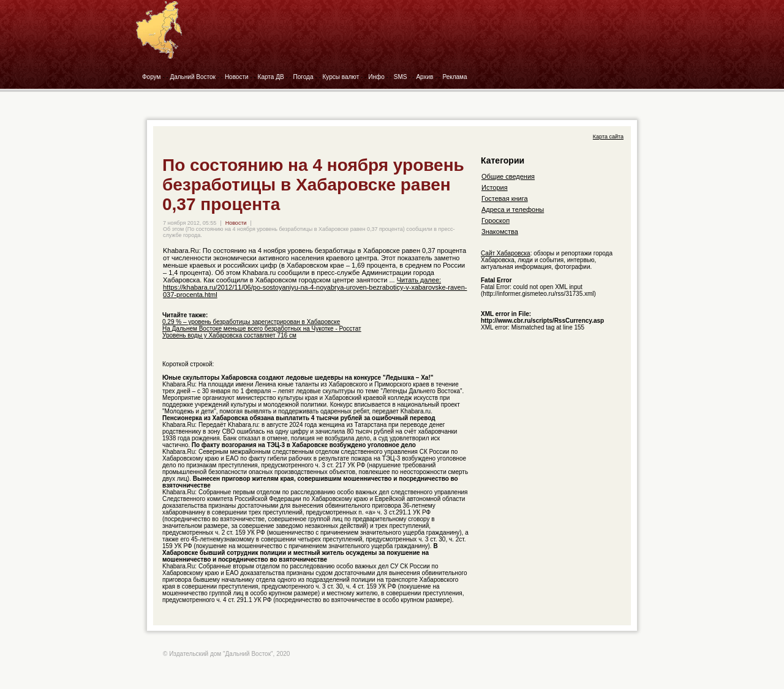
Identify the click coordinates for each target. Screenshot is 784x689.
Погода (303, 77)
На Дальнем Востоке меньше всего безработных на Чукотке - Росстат (262, 329)
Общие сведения (508, 176)
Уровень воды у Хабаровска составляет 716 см (229, 335)
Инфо (376, 77)
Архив (424, 77)
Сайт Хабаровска (506, 253)
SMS (401, 77)
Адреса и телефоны (513, 209)
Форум (151, 77)
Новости (237, 77)
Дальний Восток (193, 77)
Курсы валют (341, 77)
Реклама (454, 77)
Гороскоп (496, 220)
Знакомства (500, 232)
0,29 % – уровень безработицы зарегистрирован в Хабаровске (251, 322)
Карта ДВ (271, 77)
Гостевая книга (505, 198)
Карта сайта (608, 137)
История (495, 187)
